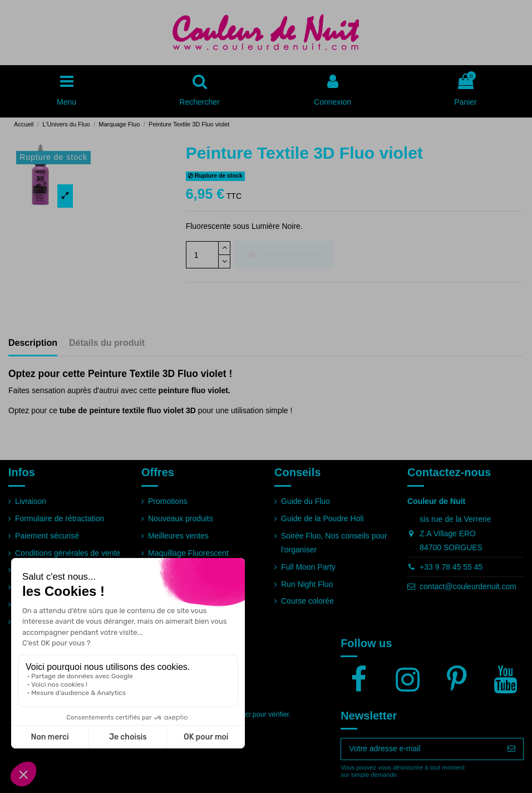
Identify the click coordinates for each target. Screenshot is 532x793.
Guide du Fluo (306, 501)
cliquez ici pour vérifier (255, 714)
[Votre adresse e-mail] (420, 749)
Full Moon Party (308, 567)
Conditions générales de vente (68, 553)
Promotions (168, 501)
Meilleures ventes (178, 536)
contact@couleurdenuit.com (468, 586)
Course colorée (307, 601)
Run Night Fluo (307, 584)
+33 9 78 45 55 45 (451, 567)
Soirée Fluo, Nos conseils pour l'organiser (334, 543)
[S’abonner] (511, 749)
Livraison (31, 501)
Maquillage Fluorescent (188, 553)
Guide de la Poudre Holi (322, 518)
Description (33, 343)
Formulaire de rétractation (60, 518)
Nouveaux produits (181, 518)
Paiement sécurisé (47, 536)
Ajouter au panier (284, 254)
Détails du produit (107, 343)
